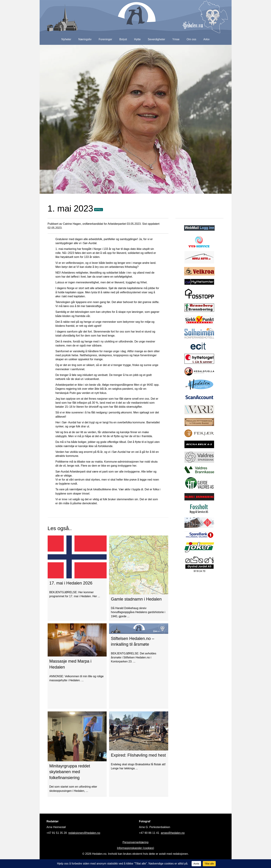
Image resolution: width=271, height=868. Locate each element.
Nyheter (66, 39)
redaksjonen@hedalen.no (84, 833)
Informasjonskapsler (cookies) (135, 848)
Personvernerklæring (135, 842)
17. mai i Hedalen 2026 (71, 583)
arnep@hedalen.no (173, 833)
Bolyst (123, 39)
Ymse (176, 39)
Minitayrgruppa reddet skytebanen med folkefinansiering (70, 772)
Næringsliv (85, 39)
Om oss (191, 39)
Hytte (137, 39)
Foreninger (105, 39)
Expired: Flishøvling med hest (138, 755)
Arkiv (207, 39)
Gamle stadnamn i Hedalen (136, 599)
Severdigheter (157, 39)
